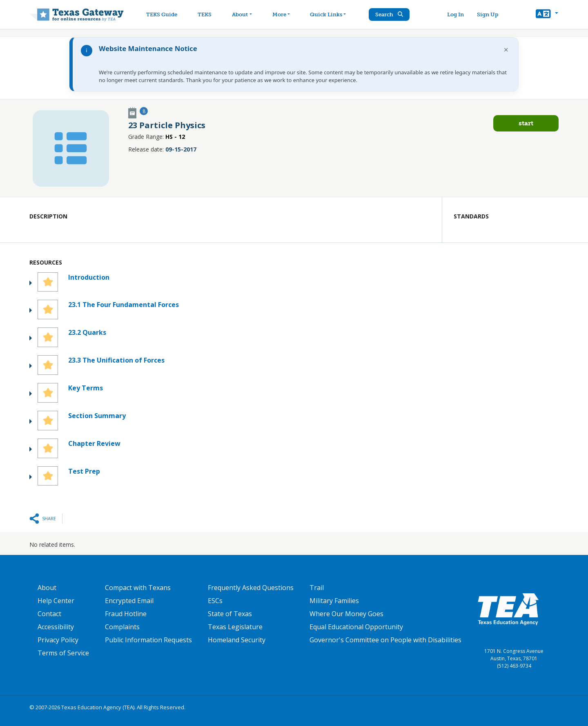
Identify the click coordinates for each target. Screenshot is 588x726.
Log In (455, 14)
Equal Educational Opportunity (356, 627)
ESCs (215, 601)
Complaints (122, 627)
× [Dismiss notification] (506, 50)
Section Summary (97, 416)
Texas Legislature (235, 627)
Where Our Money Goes (346, 614)
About (47, 588)
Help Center (56, 601)
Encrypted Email (129, 601)
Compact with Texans (138, 588)
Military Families (334, 601)
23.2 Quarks (87, 332)
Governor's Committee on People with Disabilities (385, 640)
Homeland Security (237, 640)
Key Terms (86, 388)
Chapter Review (94, 443)
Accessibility (56, 627)
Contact (49, 614)
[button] (547, 15)
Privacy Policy (58, 640)
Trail (317, 588)
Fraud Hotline (126, 614)
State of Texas (230, 614)
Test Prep (84, 471)
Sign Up (488, 14)
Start (526, 123)
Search (390, 14)
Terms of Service (63, 653)
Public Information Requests (148, 640)
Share (49, 518)
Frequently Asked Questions (251, 588)
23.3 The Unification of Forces (116, 360)
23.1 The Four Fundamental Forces (124, 305)
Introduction (89, 277)
